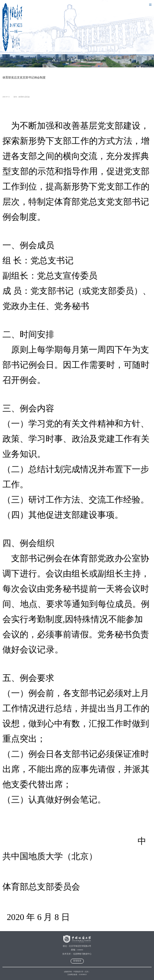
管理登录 (77, 961)
